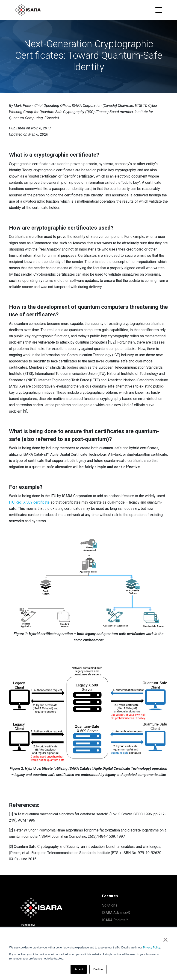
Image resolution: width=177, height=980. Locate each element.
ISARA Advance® (116, 913)
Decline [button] (98, 969)
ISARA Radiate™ (115, 920)
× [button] (165, 940)
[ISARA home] (28, 10)
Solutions (110, 905)
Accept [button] (79, 969)
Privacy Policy (152, 948)
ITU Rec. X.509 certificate (29, 502)
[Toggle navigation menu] (159, 10)
